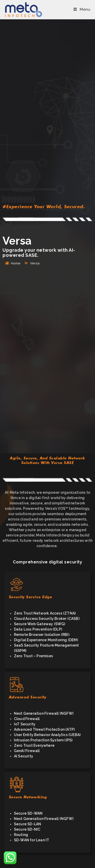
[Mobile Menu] (82, 9)
